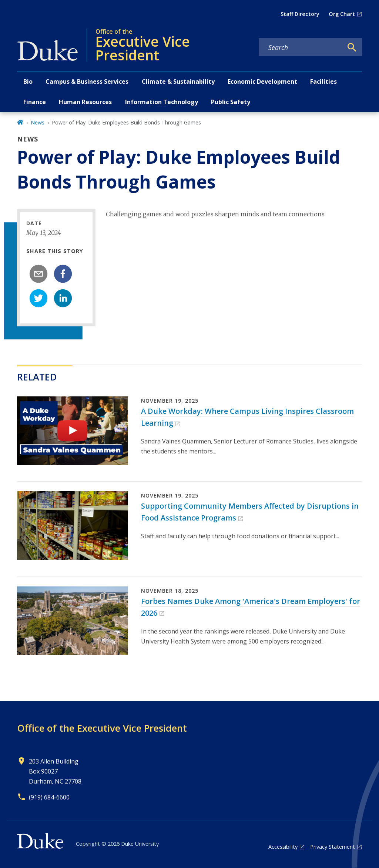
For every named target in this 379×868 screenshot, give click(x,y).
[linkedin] (63, 298)
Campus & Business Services (87, 82)
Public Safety (231, 102)
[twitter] (38, 298)
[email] (38, 274)
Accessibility (283, 847)
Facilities (323, 82)
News (38, 122)
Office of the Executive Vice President (102, 728)
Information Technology (162, 102)
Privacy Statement (333, 847)
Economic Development (262, 82)
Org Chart (342, 14)
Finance (35, 102)
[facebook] (63, 274)
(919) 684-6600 (49, 797)
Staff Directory (300, 14)
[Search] (352, 47)
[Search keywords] (301, 47)
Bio (28, 82)
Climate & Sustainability (178, 82)
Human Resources (85, 102)
